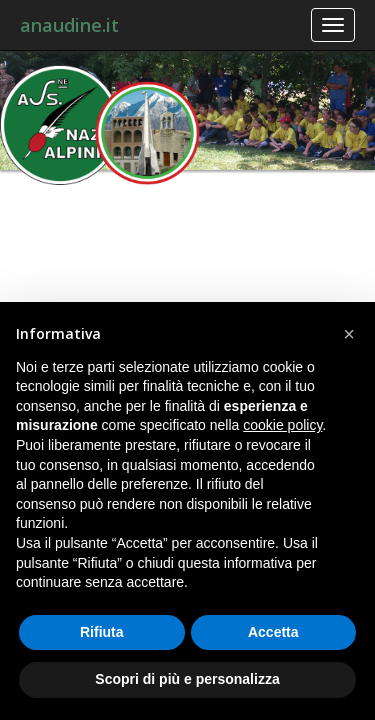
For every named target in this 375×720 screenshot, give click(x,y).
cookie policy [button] (282, 425)
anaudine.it (69, 25)
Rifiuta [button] (102, 632)
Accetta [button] (273, 632)
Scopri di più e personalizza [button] (187, 679)
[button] (349, 334)
